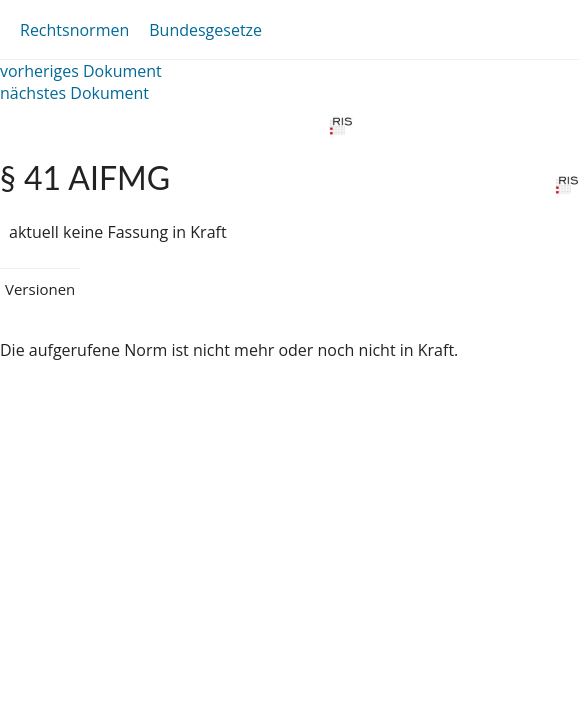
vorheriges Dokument (81, 71)
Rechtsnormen (74, 30)
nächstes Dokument (74, 93)
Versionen (40, 289)
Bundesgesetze (205, 30)
